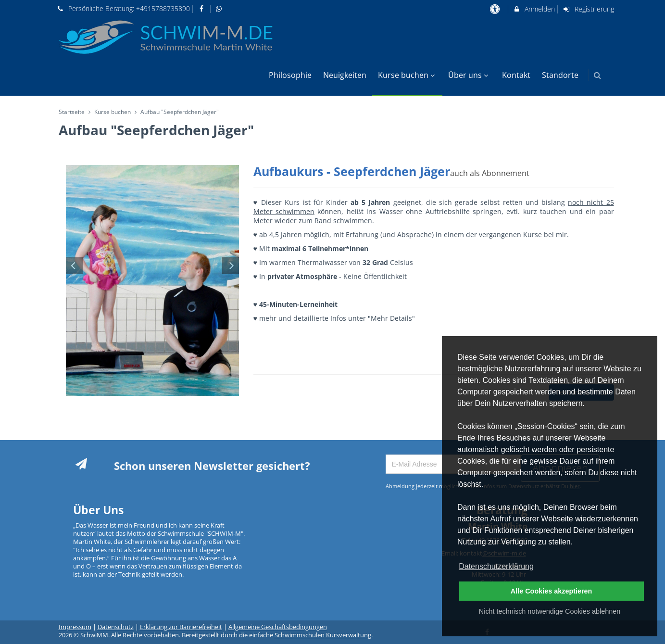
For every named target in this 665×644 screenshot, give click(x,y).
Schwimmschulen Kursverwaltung (323, 635)
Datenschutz (116, 627)
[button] (597, 75)
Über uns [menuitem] (469, 75)
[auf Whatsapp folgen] (220, 8)
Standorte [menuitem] (560, 75)
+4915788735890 (163, 8)
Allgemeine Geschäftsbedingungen (278, 627)
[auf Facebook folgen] (202, 8)
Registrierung (588, 9)
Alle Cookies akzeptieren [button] (552, 591)
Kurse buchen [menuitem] (408, 75)
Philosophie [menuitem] (290, 75)
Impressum (75, 627)
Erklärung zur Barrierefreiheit (181, 627)
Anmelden (534, 9)
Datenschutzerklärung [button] (496, 566)
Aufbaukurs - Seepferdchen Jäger (391, 171)
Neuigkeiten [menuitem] (345, 75)
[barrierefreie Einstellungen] (496, 9)
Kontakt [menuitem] (516, 75)
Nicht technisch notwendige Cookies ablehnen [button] (550, 611)
